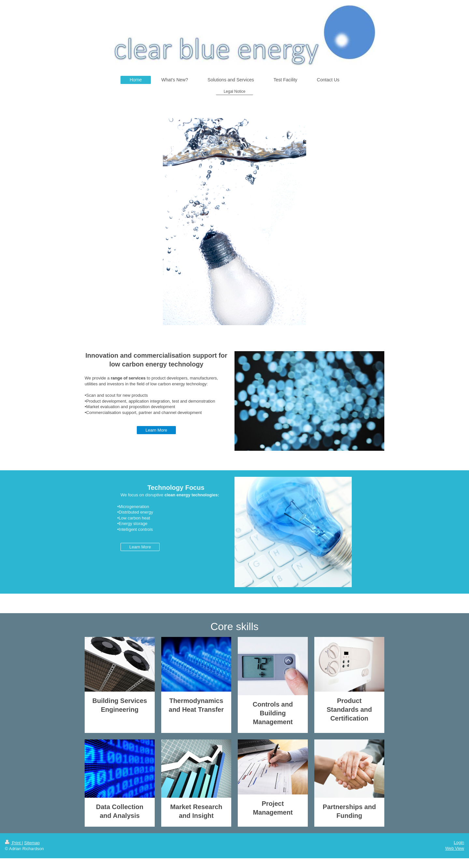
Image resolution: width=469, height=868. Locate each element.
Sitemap (32, 843)
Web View (455, 848)
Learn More (156, 430)
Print (13, 843)
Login (459, 842)
